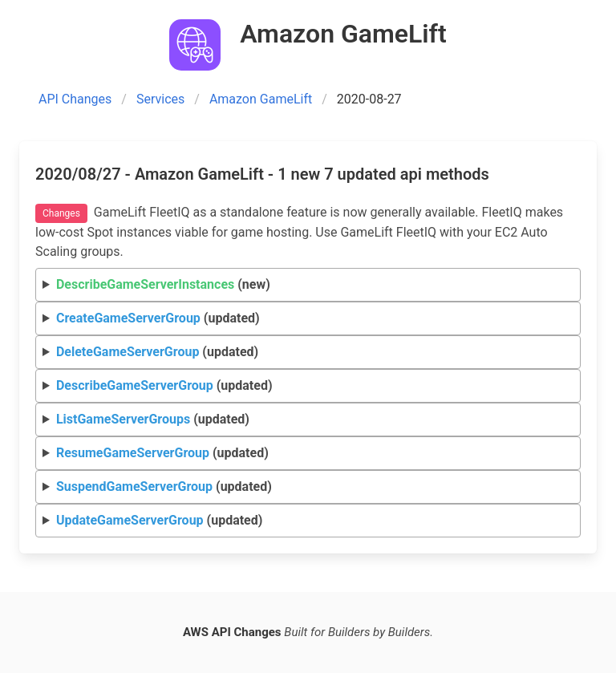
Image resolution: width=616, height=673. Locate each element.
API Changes (75, 99)
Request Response (308, 319)
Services (160, 99)
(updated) (158, 318)
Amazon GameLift (261, 99)
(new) (163, 284)
